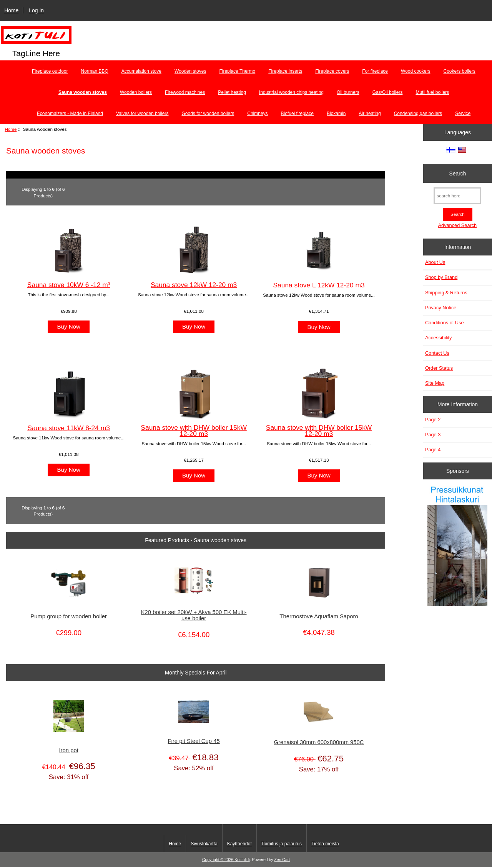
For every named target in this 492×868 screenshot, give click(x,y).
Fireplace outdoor (50, 71)
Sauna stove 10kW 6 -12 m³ (69, 285)
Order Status (439, 368)
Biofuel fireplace (297, 114)
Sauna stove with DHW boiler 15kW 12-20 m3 (194, 431)
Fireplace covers (332, 71)
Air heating (370, 114)
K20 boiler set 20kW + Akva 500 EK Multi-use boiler (194, 615)
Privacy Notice (441, 308)
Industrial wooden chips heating (291, 92)
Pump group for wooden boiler (69, 616)
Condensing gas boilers (418, 114)
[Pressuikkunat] (457, 547)
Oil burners (348, 92)
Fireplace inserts (285, 71)
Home (11, 10)
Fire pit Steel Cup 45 (194, 741)
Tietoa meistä (325, 844)
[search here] (457, 196)
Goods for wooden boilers (208, 114)
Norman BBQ (95, 71)
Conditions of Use (445, 323)
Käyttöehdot (239, 844)
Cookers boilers (460, 71)
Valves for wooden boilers (142, 114)
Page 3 (433, 435)
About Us (435, 262)
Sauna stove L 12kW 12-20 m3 (319, 285)
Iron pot (68, 750)
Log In (36, 10)
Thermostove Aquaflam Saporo (319, 616)
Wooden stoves (190, 71)
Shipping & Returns (446, 293)
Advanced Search (458, 225)
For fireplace (375, 71)
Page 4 (433, 450)
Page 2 (433, 420)
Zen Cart (282, 860)
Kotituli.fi (242, 860)
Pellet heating (232, 92)
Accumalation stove (141, 71)
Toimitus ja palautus (282, 844)
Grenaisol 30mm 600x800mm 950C (319, 742)
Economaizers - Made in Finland (70, 114)
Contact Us (437, 353)
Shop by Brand (441, 277)
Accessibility (438, 338)
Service (463, 114)
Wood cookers (416, 71)
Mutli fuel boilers (432, 92)
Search (457, 173)
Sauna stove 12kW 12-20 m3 (194, 285)
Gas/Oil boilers (388, 92)
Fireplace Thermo (237, 71)
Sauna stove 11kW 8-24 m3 (69, 428)
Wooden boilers (136, 92)
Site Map (435, 383)
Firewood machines (185, 92)
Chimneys (257, 114)
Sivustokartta (204, 844)
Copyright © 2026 (218, 860)
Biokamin (336, 114)
